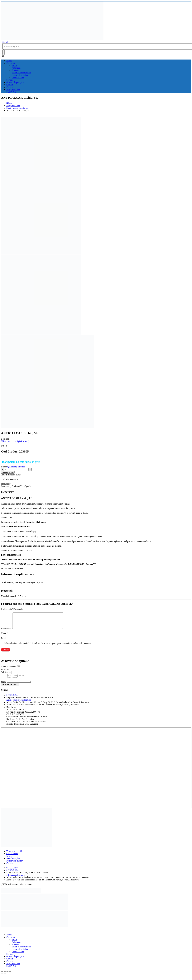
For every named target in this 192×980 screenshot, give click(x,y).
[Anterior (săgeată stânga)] (2, 978)
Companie (11, 63)
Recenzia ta (7, 632)
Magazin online (13, 89)
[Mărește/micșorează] (2, 976)
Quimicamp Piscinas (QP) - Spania (16, 486)
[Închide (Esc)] (10, 976)
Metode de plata (13, 863)
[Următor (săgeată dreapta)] (5, 978)
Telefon (5, 675)
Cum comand (12, 858)
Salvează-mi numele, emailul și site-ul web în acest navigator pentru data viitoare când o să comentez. (48, 646)
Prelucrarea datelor (14, 866)
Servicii (10, 80)
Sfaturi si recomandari (21, 73)
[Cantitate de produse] (16, 469)
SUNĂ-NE (11, 92)
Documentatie (18, 77)
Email (4, 641)
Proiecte (15, 70)
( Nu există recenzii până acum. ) (15, 441)
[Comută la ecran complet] (5, 976)
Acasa (9, 61)
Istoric (14, 65)
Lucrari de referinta (20, 75)
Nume (4, 636)
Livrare (10, 861)
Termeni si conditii (14, 856)
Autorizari (16, 68)
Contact (10, 87)
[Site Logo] (52, 40)
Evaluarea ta (7, 609)
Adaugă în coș (8, 472)
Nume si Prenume (9, 670)
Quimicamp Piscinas (16, 467)
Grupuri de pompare (15, 82)
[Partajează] (7, 976)
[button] (5, 42)
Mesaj (4, 687)
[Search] (3, 52)
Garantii (10, 85)
